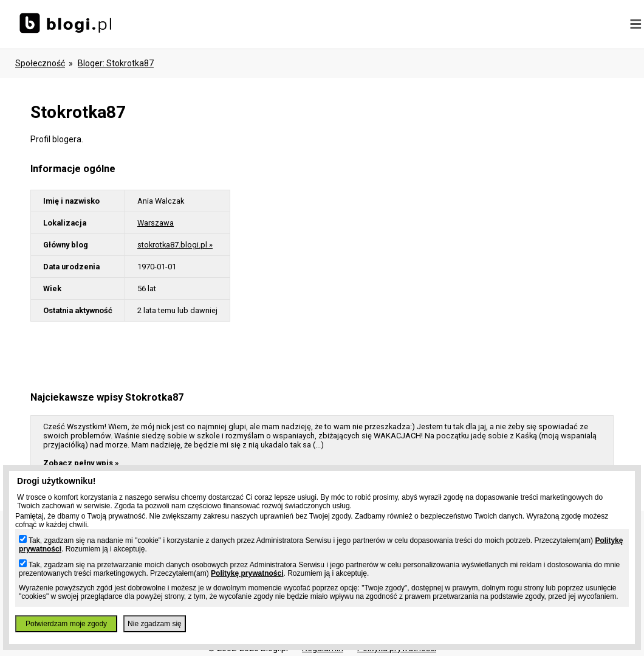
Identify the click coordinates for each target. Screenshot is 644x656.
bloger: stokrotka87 (116, 63)
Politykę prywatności (247, 573)
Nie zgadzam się (155, 624)
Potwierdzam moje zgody (66, 624)
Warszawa (156, 223)
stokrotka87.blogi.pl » (175, 245)
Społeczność (40, 63)
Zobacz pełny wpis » (81, 463)
